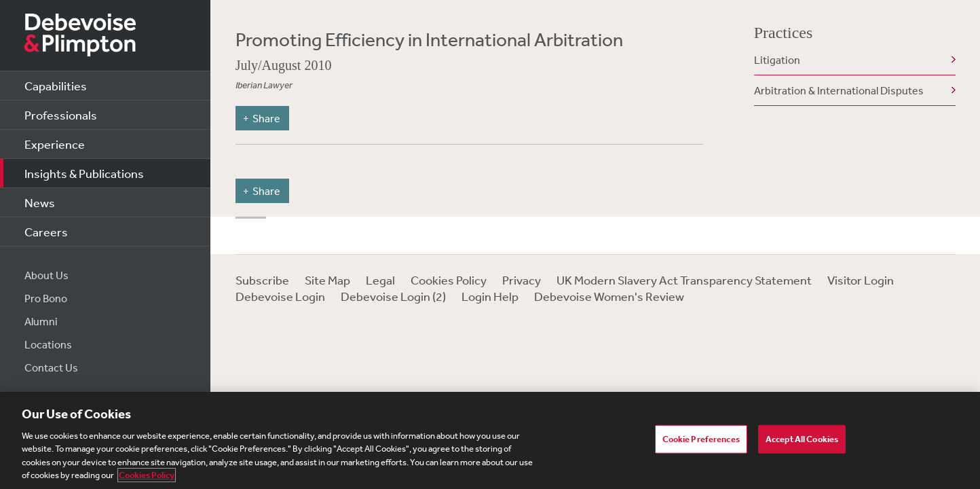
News (40, 202)
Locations (48, 344)
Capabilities (56, 86)
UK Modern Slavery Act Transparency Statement (684, 280)
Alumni (41, 321)
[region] (490, 440)
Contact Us (51, 367)
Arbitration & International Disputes (839, 90)
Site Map (327, 280)
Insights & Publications (84, 173)
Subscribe (262, 280)
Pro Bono (46, 298)
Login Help (490, 296)
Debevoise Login (280, 296)
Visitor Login (861, 280)
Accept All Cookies (802, 439)
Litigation (777, 60)
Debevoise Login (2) (393, 296)
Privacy (522, 280)
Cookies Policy (449, 280)
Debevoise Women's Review (609, 296)
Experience (55, 144)
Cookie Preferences (701, 439)
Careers (46, 232)
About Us (46, 275)
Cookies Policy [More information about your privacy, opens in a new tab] (147, 475)
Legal (380, 280)
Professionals (61, 115)
